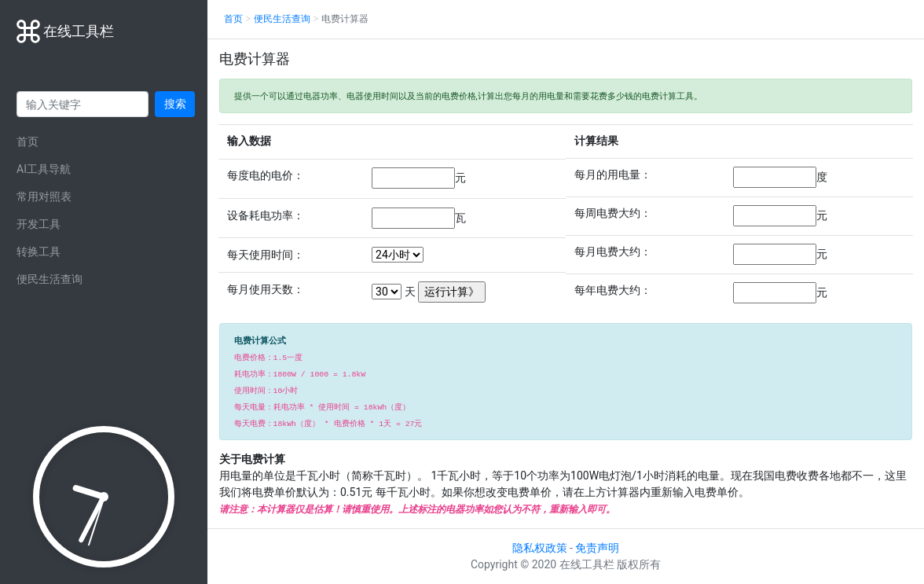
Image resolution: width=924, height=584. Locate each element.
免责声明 (597, 548)
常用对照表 (44, 197)
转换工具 (38, 252)
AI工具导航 (44, 169)
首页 (27, 141)
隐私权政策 (540, 548)
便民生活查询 (49, 279)
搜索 (175, 104)
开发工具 (38, 224)
